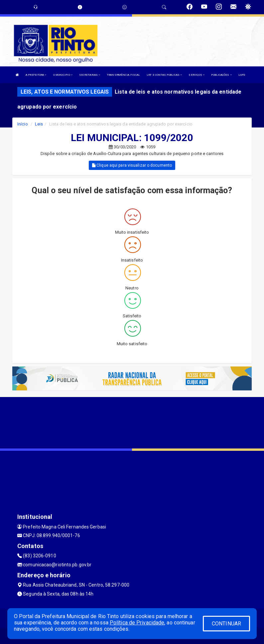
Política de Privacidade (137, 623)
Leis (39, 124)
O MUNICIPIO (63, 75)
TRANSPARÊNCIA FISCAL (123, 75)
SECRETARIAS (90, 75)
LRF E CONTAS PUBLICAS (164, 75)
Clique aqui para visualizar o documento (132, 165)
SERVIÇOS (197, 75)
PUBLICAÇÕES (221, 75)
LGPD (242, 75)
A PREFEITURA (36, 75)
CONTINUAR (226, 624)
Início (23, 124)
